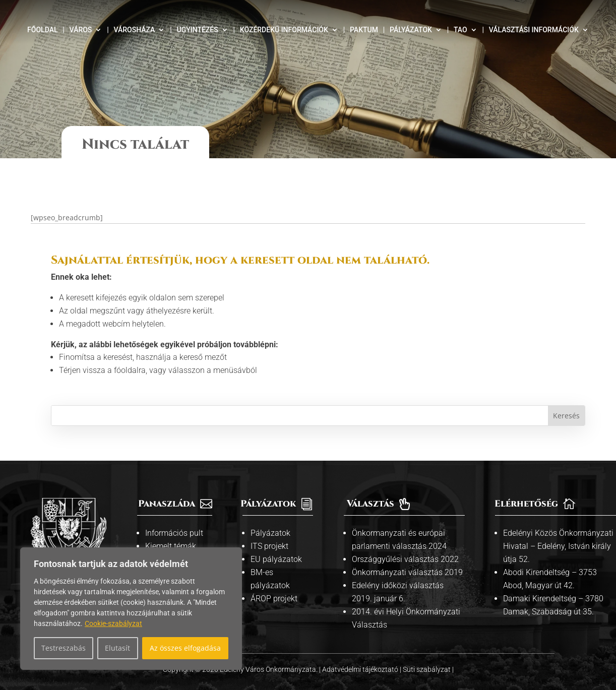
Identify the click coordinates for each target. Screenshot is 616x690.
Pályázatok (411, 30)
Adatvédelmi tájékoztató (361, 661)
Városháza (134, 30)
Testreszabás (64, 648)
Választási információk (534, 30)
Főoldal (42, 30)
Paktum (364, 30)
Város (81, 30)
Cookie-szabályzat (113, 623)
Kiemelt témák (171, 537)
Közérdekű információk (284, 30)
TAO (460, 30)
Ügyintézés (197, 30)
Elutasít (117, 648)
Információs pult (174, 524)
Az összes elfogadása (185, 648)
